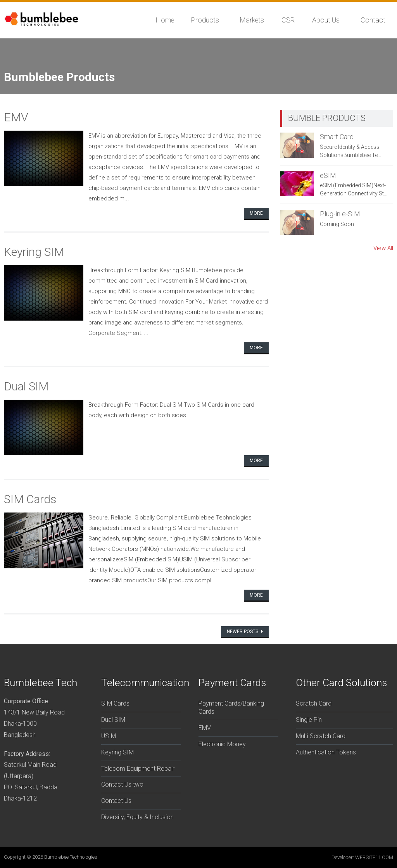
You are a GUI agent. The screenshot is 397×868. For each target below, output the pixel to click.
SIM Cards (30, 499)
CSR (288, 20)
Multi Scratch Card (321, 736)
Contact (373, 20)
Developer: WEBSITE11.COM (362, 857)
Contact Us (116, 801)
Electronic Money (222, 744)
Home (165, 20)
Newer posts (243, 632)
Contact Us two (122, 784)
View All (383, 248)
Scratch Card (314, 703)
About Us (326, 20)
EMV (16, 117)
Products (205, 20)
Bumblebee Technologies (71, 857)
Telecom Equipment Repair (138, 769)
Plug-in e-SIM (340, 214)
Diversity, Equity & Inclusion (137, 817)
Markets (252, 20)
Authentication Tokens (326, 752)
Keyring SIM (34, 252)
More (256, 213)
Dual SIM (26, 386)
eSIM (328, 175)
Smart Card (337, 137)
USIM (109, 736)
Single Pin (309, 720)
